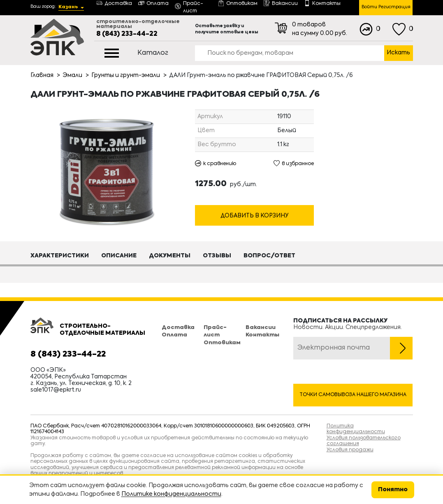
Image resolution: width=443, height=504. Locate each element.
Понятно (393, 490)
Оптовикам (222, 343)
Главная (42, 75)
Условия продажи (350, 450)
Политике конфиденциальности (171, 494)
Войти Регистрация (386, 7)
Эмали (72, 75)
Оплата (174, 335)
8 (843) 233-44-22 (127, 34)
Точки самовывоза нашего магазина (353, 395)
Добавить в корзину (254, 216)
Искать (398, 53)
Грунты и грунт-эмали (126, 75)
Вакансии (261, 328)
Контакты (262, 335)
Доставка (178, 328)
